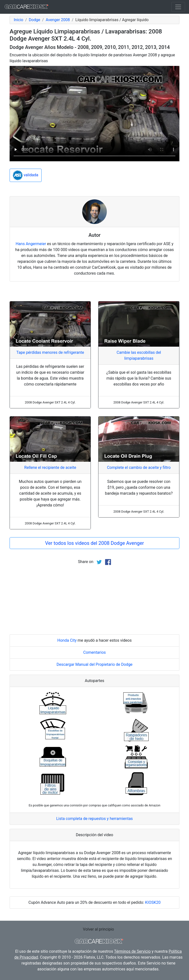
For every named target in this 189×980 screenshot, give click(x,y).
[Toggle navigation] (178, 7)
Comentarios (94, 652)
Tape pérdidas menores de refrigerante (50, 352)
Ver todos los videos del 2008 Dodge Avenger (94, 543)
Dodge (34, 20)
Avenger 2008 (58, 20)
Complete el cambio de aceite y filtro (139, 468)
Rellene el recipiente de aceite (50, 468)
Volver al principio (98, 929)
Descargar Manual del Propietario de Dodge (95, 664)
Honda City (67, 640)
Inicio (18, 20)
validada (26, 175)
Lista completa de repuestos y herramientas (94, 819)
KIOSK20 (153, 902)
